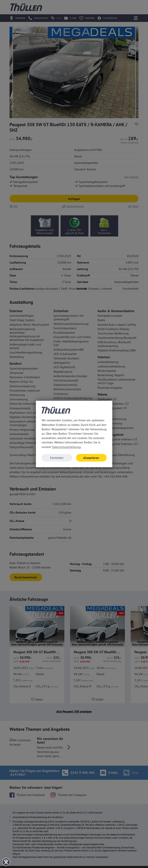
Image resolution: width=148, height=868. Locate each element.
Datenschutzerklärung (66, 447)
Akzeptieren (91, 458)
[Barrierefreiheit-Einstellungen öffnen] (6, 862)
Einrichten (57, 458)
